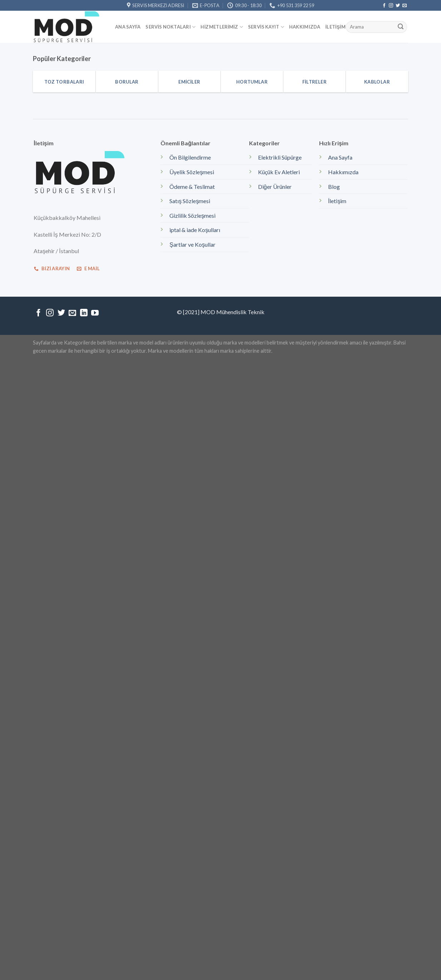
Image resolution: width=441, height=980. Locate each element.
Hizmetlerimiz (222, 27)
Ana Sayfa (128, 27)
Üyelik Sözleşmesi (192, 172)
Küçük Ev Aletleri (279, 172)
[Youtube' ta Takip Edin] (95, 313)
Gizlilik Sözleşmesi (192, 215)
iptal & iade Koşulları (195, 230)
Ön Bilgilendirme (190, 157)
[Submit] (401, 27)
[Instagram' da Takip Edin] (391, 6)
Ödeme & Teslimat (192, 187)
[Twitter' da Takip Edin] (398, 6)
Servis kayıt (266, 27)
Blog (334, 187)
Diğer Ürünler (275, 187)
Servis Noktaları (170, 27)
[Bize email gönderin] (405, 6)
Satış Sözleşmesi (190, 201)
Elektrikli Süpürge (280, 157)
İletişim (336, 27)
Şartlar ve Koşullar (192, 244)
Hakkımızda (305, 27)
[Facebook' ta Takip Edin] (384, 6)
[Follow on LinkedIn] (84, 313)
